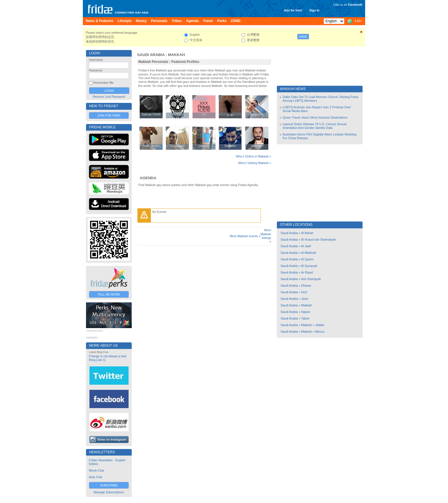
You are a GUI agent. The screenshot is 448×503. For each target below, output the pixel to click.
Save (303, 37)
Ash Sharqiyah (311, 279)
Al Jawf (306, 246)
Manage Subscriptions (109, 492)
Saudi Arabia (151, 55)
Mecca (320, 332)
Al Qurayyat (309, 266)
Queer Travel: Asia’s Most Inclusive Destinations (315, 117)
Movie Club (96, 470)
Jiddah (320, 325)
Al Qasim (307, 259)
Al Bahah (307, 233)
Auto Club (96, 477)
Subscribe (109, 485)
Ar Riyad (307, 272)
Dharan (306, 286)
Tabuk (305, 318)
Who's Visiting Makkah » (255, 163)
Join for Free (109, 115)
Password (96, 70)
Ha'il (304, 292)
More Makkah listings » (266, 236)
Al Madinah (309, 253)
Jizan (305, 299)
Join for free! (293, 10)
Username (96, 60)
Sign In (314, 10)
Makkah (176, 55)
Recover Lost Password (109, 97)
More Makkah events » (245, 236)
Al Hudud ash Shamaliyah (319, 239)
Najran (306, 312)
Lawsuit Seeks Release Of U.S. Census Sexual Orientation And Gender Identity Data (314, 126)
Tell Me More (109, 294)
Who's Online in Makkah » (254, 156)
